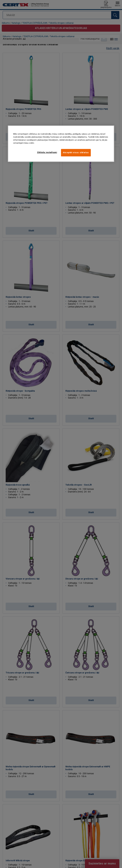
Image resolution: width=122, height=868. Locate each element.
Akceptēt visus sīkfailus (76, 152)
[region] (61, 144)
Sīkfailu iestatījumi (47, 152)
